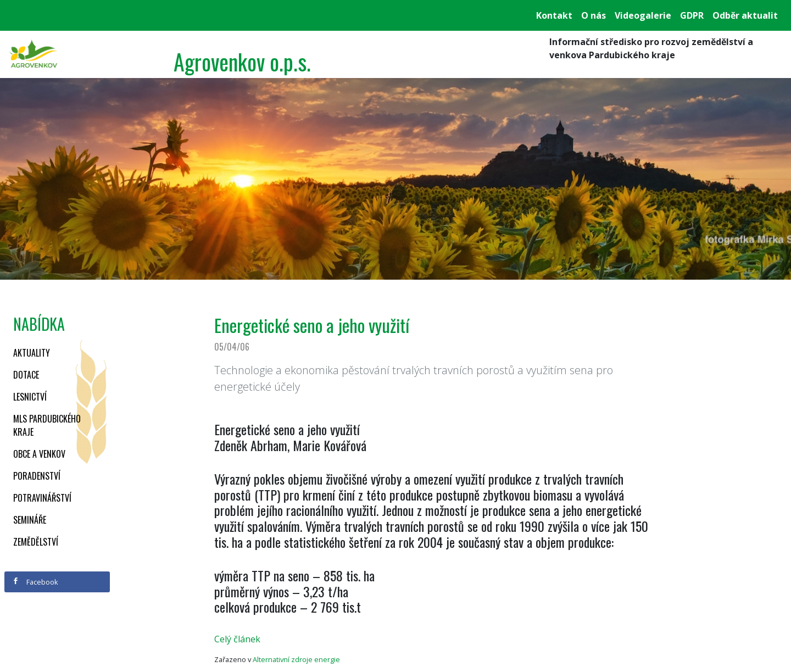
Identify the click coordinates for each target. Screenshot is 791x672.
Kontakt (554, 15)
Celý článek (237, 639)
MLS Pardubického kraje (47, 425)
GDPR (692, 15)
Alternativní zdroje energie (296, 659)
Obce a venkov (39, 454)
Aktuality (32, 353)
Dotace (26, 375)
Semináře (30, 520)
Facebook (35, 582)
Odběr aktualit (745, 15)
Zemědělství (36, 542)
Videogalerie (643, 15)
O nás (594, 15)
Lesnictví (30, 397)
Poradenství (37, 476)
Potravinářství (42, 498)
